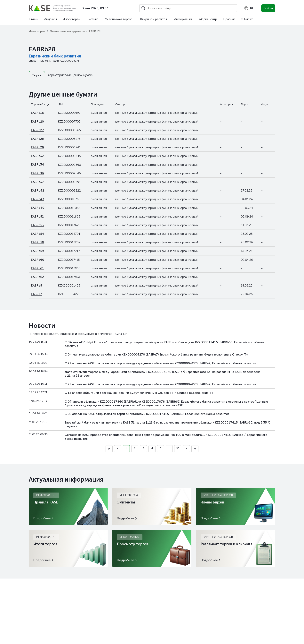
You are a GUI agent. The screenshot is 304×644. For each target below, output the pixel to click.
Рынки (34, 19)
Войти (268, 8)
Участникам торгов (119, 19)
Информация (183, 19)
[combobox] (249, 8)
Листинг (92, 19)
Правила (229, 19)
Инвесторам (72, 19)
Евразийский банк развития (55, 56)
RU (249, 8)
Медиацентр (208, 19)
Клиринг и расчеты (153, 19)
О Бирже (247, 19)
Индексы (50, 19)
